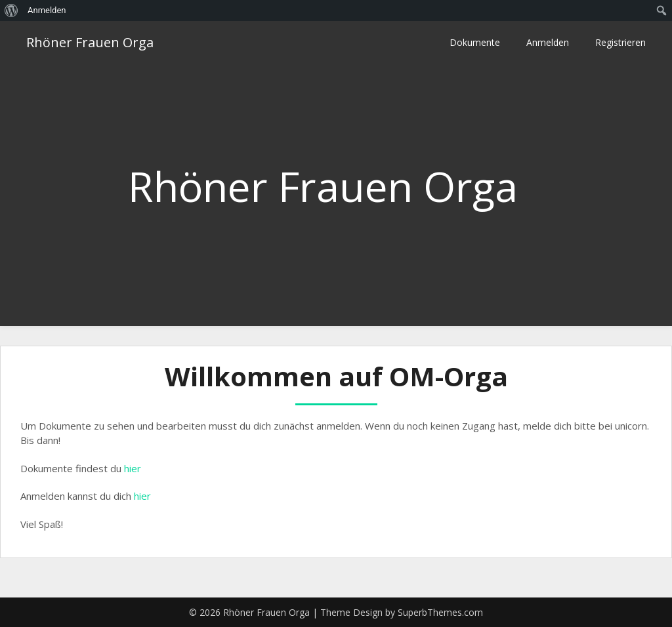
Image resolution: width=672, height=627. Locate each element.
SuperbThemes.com (440, 612)
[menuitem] (11, 10)
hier (133, 468)
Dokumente (475, 42)
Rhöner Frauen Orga (90, 42)
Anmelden (548, 42)
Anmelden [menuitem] (47, 10)
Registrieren (620, 42)
